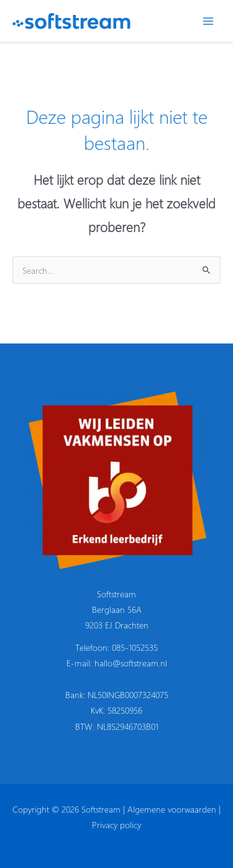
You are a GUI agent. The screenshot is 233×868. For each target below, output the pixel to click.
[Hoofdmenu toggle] (208, 21)
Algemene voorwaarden (172, 809)
